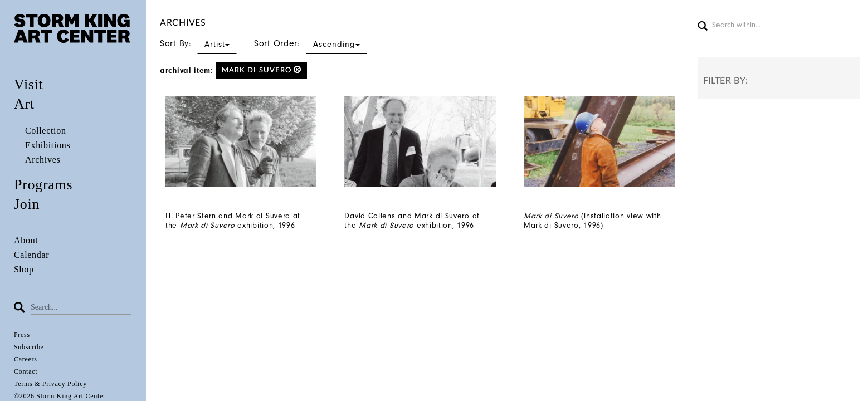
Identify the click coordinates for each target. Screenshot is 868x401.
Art (24, 104)
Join (27, 204)
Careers (26, 359)
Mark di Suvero (262, 70)
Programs (43, 185)
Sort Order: (311, 43)
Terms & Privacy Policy (50, 384)
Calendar (31, 255)
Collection (46, 131)
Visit (29, 84)
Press (22, 335)
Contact (26, 371)
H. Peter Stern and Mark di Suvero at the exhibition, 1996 (233, 221)
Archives (43, 160)
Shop (24, 269)
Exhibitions (48, 145)
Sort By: (198, 43)
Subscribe (29, 347)
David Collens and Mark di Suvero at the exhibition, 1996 (412, 221)
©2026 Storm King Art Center (60, 396)
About (26, 240)
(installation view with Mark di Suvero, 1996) (593, 221)
